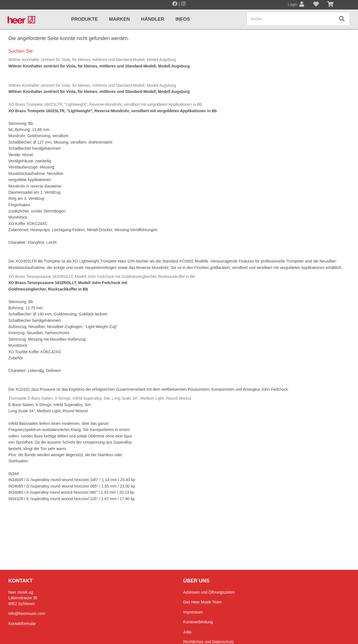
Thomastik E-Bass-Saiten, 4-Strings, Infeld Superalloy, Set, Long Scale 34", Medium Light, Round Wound (100, 398)
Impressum (193, 612)
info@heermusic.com (27, 613)
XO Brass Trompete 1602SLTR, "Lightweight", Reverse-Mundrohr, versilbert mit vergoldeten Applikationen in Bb (105, 104)
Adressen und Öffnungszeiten (209, 592)
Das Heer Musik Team (202, 602)
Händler (153, 19)
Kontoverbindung (198, 622)
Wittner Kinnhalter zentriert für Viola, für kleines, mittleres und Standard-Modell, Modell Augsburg (92, 60)
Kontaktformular (22, 624)
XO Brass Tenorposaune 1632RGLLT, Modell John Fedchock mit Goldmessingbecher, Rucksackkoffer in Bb (102, 277)
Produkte (84, 19)
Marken (120, 19)
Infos (183, 19)
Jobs (187, 632)
